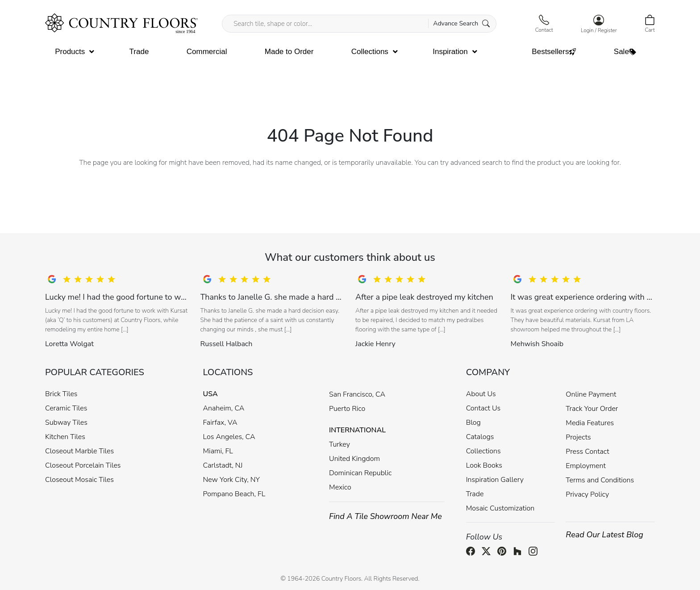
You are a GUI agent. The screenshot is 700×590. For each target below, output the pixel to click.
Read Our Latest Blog (604, 535)
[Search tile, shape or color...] (359, 24)
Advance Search (461, 23)
